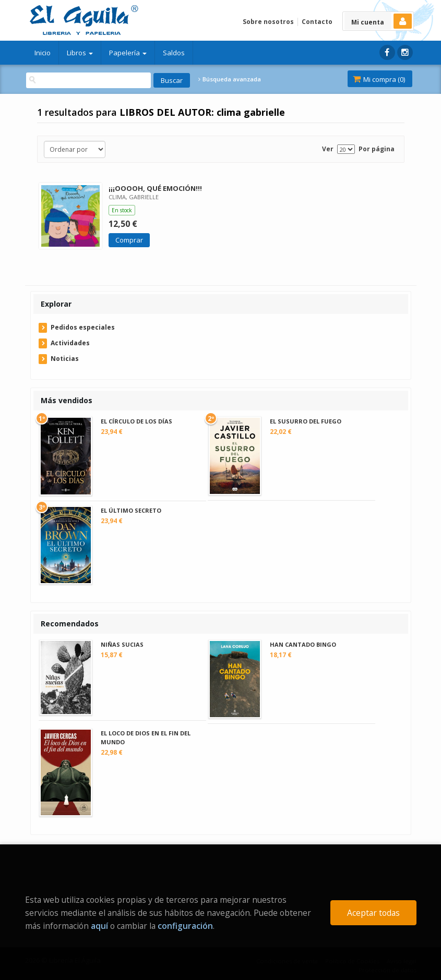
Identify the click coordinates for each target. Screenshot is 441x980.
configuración (185, 926)
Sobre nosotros (268, 22)
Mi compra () (379, 79)
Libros (80, 53)
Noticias (65, 359)
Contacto (317, 22)
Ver (328, 149)
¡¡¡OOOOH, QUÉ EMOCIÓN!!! (155, 188)
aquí (99, 926)
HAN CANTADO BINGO (303, 644)
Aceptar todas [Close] (373, 913)
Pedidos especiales (83, 327)
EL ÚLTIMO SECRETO (131, 510)
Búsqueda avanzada (230, 79)
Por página (377, 149)
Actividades (70, 343)
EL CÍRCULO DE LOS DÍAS (136, 421)
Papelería (128, 53)
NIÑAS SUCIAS (122, 644)
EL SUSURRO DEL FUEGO (306, 421)
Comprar (129, 240)
